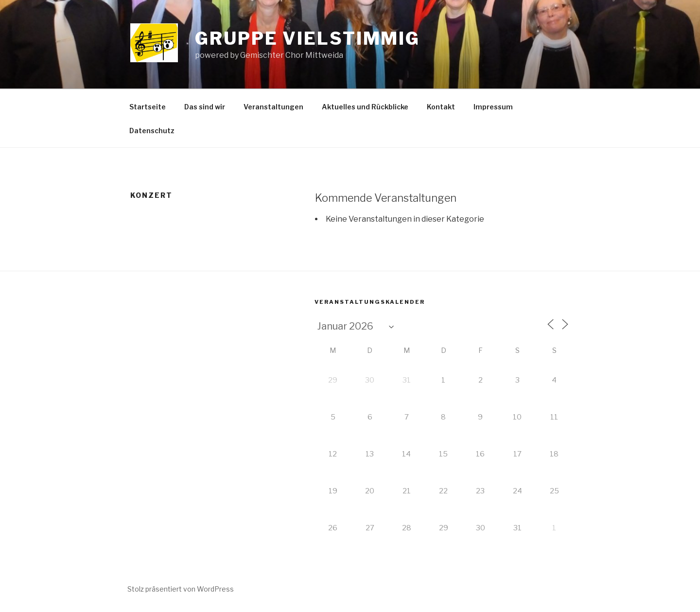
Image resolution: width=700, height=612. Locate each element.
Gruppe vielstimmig (307, 38)
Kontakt (441, 107)
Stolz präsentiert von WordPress (181, 589)
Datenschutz (152, 131)
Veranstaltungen (273, 107)
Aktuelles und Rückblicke (365, 107)
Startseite (148, 107)
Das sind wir (205, 107)
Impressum (493, 107)
